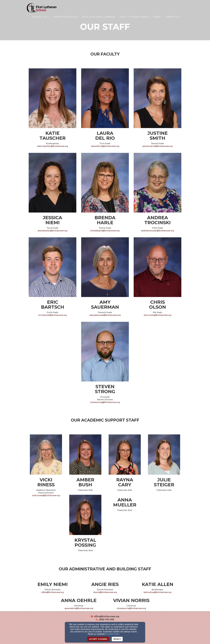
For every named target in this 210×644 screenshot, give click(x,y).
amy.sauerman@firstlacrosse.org (105, 315)
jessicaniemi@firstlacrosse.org (52, 231)
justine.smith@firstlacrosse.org (157, 146)
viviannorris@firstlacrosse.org (131, 608)
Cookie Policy (113, 634)
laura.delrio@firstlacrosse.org (105, 146)
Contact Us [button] (172, 17)
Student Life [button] (41, 17)
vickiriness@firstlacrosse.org (46, 495)
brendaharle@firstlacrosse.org (105, 231)
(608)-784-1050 (107, 619)
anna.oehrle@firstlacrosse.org (79, 608)
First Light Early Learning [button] (99, 17)
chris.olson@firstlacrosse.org (157, 315)
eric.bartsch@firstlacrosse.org (53, 315)
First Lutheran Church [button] (134, 17)
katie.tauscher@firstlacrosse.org (53, 146)
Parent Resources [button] (65, 17)
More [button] (157, 17)
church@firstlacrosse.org (105, 592)
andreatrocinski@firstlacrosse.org (157, 231)
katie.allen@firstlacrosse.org (157, 592)
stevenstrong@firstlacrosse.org (105, 402)
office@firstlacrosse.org (52, 592)
